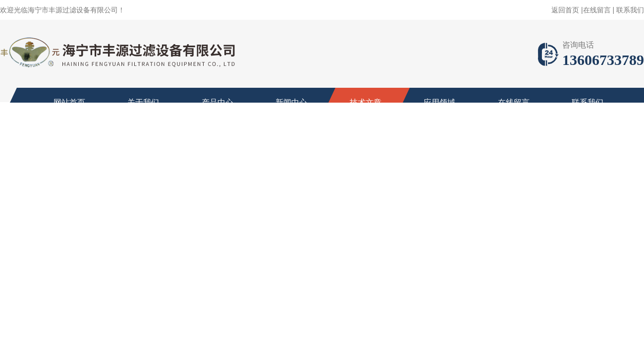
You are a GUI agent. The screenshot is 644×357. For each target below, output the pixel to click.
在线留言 (597, 10)
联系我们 (630, 10)
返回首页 (565, 10)
